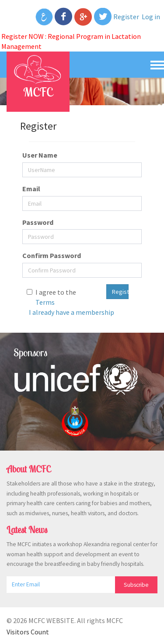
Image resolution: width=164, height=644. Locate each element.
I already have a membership (72, 312)
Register (126, 17)
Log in (151, 17)
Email (31, 189)
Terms (45, 302)
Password (38, 222)
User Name (40, 155)
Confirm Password (52, 255)
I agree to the (56, 297)
